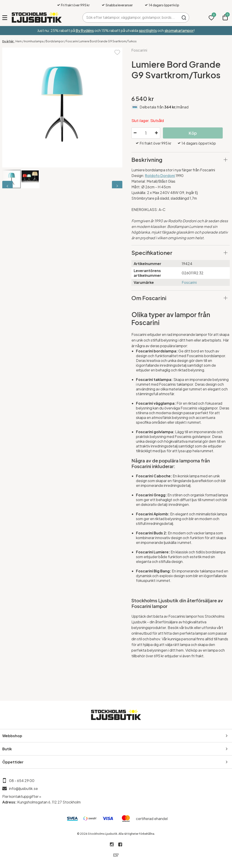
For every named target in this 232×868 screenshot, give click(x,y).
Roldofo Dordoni (160, 176)
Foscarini (139, 50)
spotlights (148, 30)
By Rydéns (85, 30)
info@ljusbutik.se (23, 788)
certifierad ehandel (152, 819)
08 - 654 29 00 (22, 781)
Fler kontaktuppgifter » (22, 796)
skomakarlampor (179, 30)
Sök (184, 18)
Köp (193, 133)
